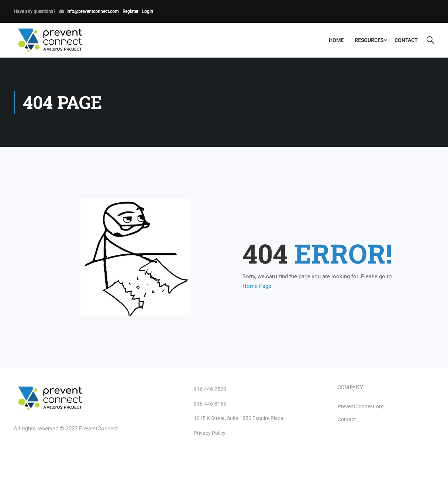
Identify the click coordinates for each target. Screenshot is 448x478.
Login (148, 11)
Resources (369, 40)
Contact (406, 40)
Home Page (257, 286)
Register (130, 11)
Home (336, 40)
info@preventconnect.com (93, 11)
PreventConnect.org (361, 406)
